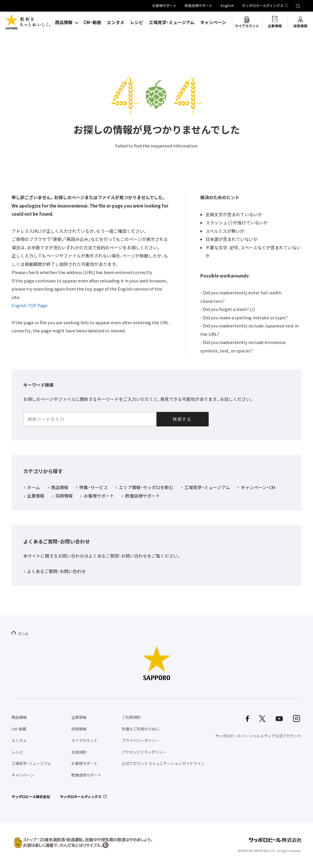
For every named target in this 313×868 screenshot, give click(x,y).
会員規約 (79, 752)
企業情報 (275, 26)
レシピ (137, 22)
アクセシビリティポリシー (144, 752)
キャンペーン (213, 22)
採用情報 (300, 26)
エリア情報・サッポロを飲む (146, 488)
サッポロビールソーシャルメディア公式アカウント (258, 736)
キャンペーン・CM (258, 488)
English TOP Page (30, 305)
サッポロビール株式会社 (31, 797)
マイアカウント (247, 26)
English (227, 6)
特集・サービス (94, 488)
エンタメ (116, 22)
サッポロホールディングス (263, 6)
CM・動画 (92, 22)
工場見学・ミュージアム (172, 22)
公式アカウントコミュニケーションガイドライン (163, 763)
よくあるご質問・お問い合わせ (56, 572)
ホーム (33, 488)
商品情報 (64, 22)
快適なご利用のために (141, 729)
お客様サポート (164, 6)
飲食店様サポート (199, 6)
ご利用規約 (131, 717)
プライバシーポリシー (141, 740)
